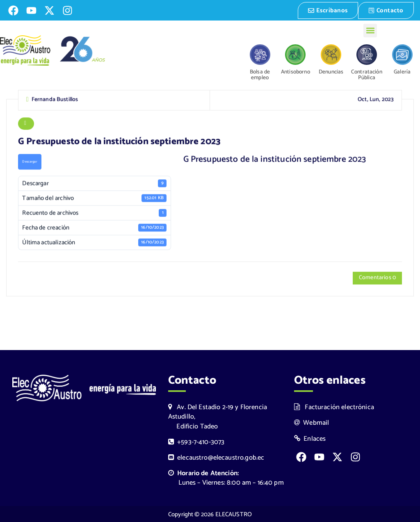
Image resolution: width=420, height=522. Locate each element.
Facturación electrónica (334, 407)
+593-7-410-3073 (196, 441)
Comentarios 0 (377, 278)
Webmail (312, 422)
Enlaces (310, 438)
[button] (370, 30)
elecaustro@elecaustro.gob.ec (216, 457)
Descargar (30, 162)
